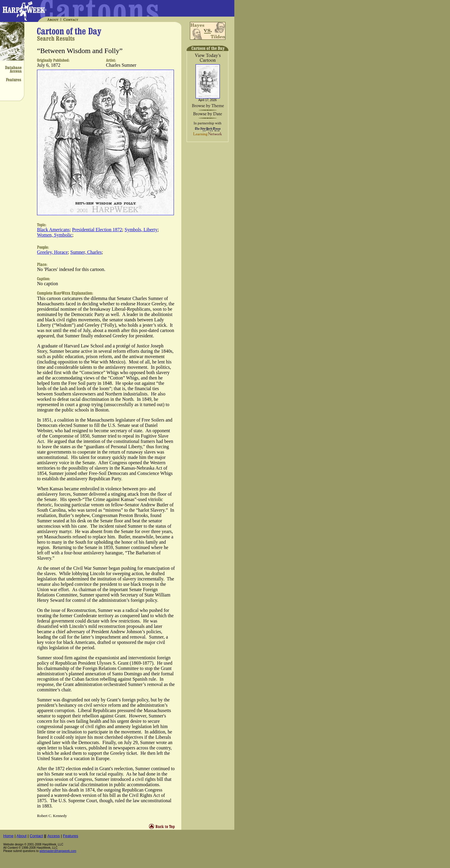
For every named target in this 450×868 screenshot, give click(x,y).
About (22, 836)
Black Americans (53, 230)
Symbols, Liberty (141, 230)
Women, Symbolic (55, 235)
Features (70, 836)
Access (54, 836)
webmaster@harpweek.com (58, 851)
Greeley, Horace (52, 252)
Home (8, 836)
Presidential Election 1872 (97, 230)
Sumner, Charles (86, 252)
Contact (36, 836)
